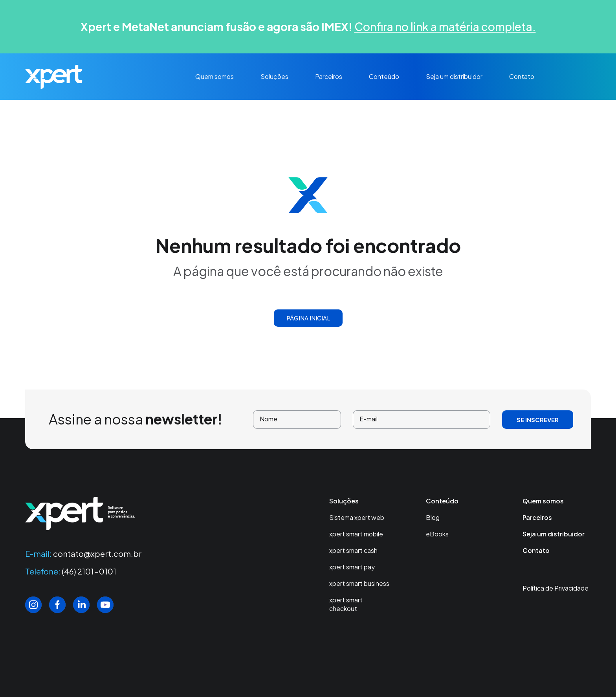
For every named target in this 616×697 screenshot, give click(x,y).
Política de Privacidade (555, 588)
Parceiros (329, 76)
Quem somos (214, 76)
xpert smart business (359, 583)
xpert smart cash (353, 550)
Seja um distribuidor (454, 76)
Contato (522, 76)
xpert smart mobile (356, 534)
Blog (433, 517)
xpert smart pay (352, 567)
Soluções (274, 76)
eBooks (437, 534)
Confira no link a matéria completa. (445, 27)
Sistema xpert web (357, 517)
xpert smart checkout (346, 604)
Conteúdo (384, 76)
